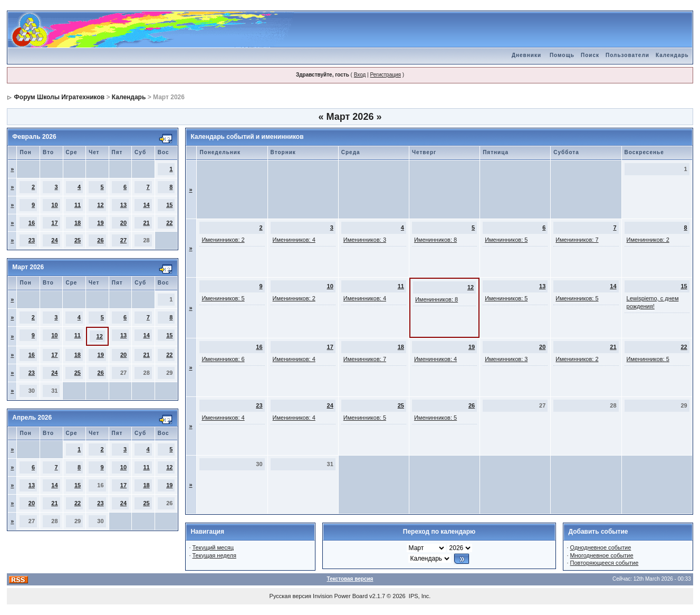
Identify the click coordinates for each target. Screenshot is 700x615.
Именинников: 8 (435, 240)
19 (100, 223)
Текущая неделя (214, 555)
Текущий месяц (213, 547)
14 (146, 205)
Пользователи (627, 55)
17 (54, 223)
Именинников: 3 (365, 240)
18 (78, 223)
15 (169, 205)
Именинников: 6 (223, 359)
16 (32, 223)
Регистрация (385, 75)
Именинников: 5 (506, 240)
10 (54, 205)
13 (123, 205)
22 (169, 223)
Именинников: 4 (294, 240)
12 (100, 205)
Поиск (590, 55)
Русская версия (290, 596)
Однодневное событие (601, 547)
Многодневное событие (602, 555)
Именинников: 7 (577, 240)
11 (78, 205)
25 (78, 240)
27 (123, 240)
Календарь (672, 55)
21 (146, 223)
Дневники (526, 55)
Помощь (562, 55)
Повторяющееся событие (605, 563)
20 (123, 223)
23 (32, 240)
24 (54, 240)
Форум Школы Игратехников (60, 97)
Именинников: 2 (223, 240)
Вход (360, 75)
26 (100, 240)
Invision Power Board (340, 596)
